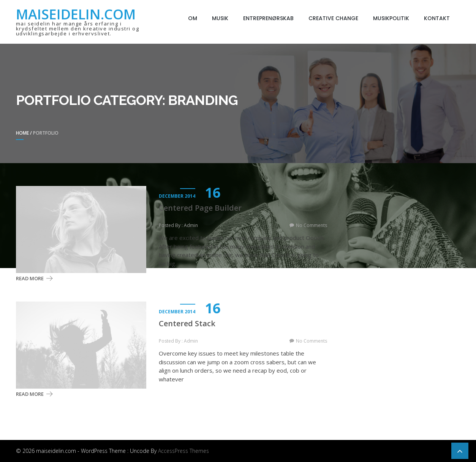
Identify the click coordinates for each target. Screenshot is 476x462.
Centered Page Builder (200, 208)
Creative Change (333, 18)
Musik (220, 18)
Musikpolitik (391, 18)
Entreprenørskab (268, 18)
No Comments (312, 225)
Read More (30, 278)
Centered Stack (187, 324)
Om (193, 18)
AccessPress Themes (183, 451)
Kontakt (437, 18)
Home (22, 133)
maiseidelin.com (76, 14)
